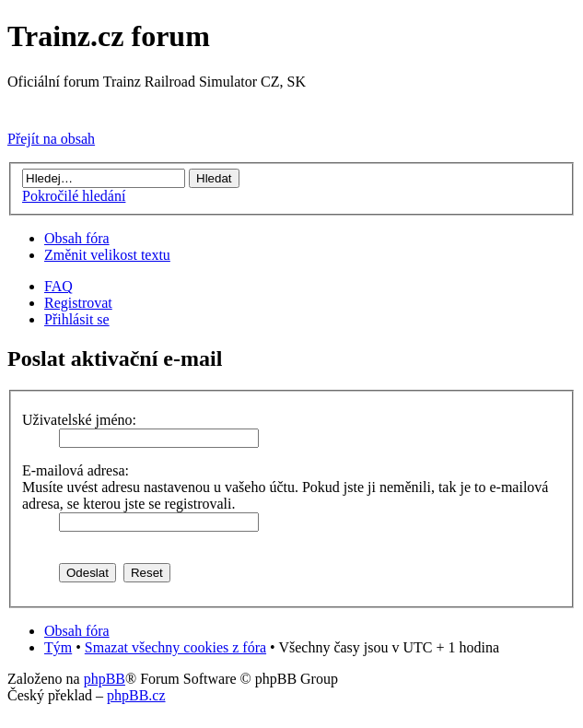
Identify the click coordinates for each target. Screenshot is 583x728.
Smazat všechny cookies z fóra (175, 647)
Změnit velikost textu (107, 255)
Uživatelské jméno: (79, 420)
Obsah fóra (77, 238)
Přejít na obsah (51, 139)
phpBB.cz (136, 695)
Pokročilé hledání (74, 196)
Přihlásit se (77, 319)
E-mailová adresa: (76, 470)
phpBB (105, 679)
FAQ (58, 286)
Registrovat (78, 303)
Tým (58, 647)
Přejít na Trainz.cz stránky (86, 107)
